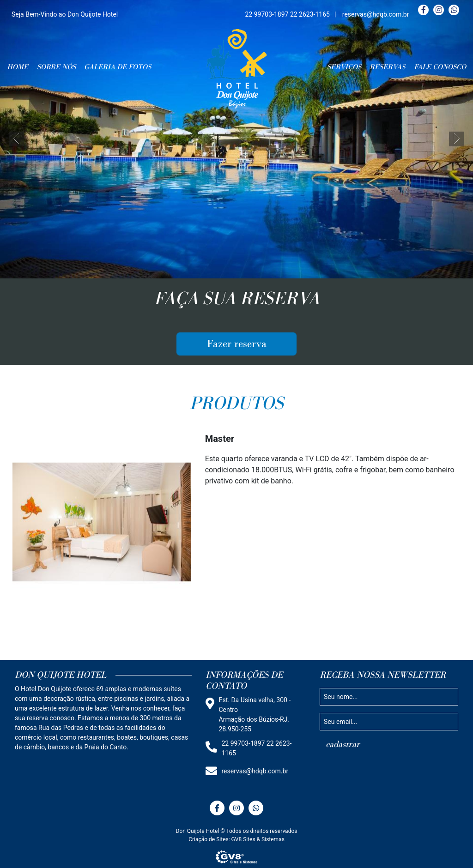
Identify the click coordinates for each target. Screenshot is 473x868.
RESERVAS (387, 67)
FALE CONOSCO (440, 67)
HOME (18, 67)
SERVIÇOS (344, 67)
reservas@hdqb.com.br (376, 14)
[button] (17, 139)
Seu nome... (341, 696)
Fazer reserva (237, 344)
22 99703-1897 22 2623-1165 (288, 14)
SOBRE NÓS (56, 67)
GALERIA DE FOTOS (118, 67)
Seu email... (340, 721)
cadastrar (343, 744)
